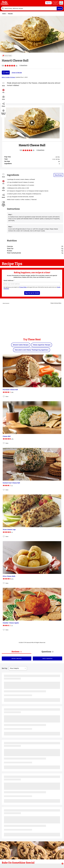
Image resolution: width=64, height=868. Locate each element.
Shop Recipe (58, 175)
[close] (62, 864)
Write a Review (17, 658)
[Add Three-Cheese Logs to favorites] (4, 536)
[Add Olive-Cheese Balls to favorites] (4, 583)
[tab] (17, 652)
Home (4, 13)
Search (60, 8)
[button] (3, 91)
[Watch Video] (32, 123)
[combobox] (29, 8)
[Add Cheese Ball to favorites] (4, 443)
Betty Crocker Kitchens (9, 77)
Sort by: (5, 668)
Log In (55, 3)
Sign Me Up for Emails (32, 293)
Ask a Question (47, 658)
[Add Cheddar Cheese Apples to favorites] (4, 630)
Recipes (10, 13)
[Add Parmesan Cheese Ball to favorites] (4, 397)
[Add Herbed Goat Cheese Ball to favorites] (4, 490)
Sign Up (48, 3)
